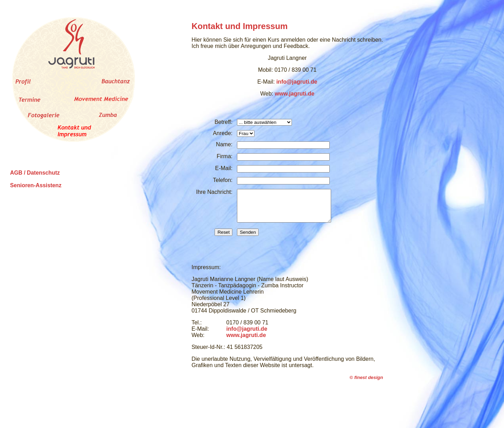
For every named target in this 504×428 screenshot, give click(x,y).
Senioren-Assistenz (36, 185)
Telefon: (223, 180)
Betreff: (223, 122)
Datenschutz (43, 173)
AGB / (18, 173)
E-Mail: (224, 168)
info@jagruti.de (297, 82)
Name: (224, 144)
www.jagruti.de (295, 94)
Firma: (225, 156)
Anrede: (223, 133)
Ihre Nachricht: (214, 192)
